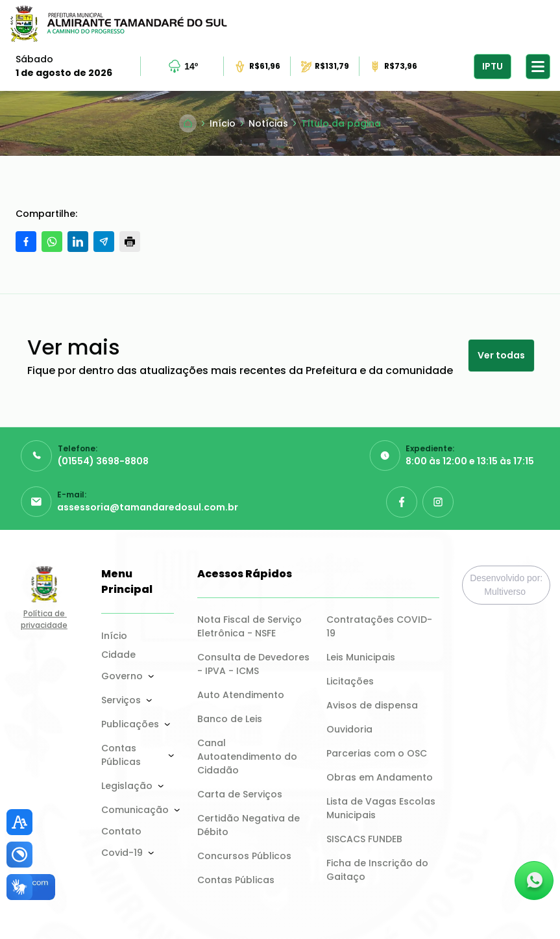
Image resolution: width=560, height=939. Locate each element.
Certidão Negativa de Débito (250, 825)
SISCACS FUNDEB (364, 839)
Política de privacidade (44, 619)
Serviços (121, 700)
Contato (121, 831)
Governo (122, 676)
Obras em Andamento (380, 777)
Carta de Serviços (240, 794)
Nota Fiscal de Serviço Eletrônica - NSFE (251, 626)
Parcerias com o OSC (377, 753)
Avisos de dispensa (372, 705)
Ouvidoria (349, 729)
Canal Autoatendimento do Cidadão (249, 757)
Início (114, 636)
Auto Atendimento (241, 695)
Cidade (118, 655)
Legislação (127, 786)
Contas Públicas (121, 755)
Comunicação (135, 810)
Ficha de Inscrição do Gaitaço (379, 870)
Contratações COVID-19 (379, 626)
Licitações (350, 681)
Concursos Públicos (244, 856)
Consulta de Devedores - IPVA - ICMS (254, 664)
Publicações (130, 724)
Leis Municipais (361, 657)
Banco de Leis (230, 719)
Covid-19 (122, 853)
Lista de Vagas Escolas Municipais (382, 808)
